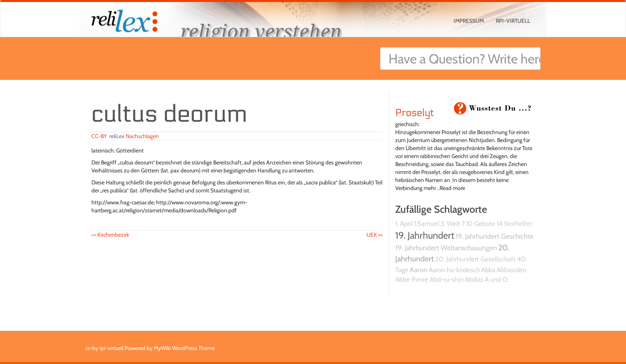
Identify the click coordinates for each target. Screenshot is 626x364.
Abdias (474, 279)
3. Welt (450, 224)
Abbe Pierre (412, 279)
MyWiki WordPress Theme (184, 348)
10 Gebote (481, 224)
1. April (404, 224)
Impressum (469, 21)
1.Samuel (427, 224)
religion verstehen (261, 31)
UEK (375, 235)
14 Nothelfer (514, 224)
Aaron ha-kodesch (454, 270)
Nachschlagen (142, 136)
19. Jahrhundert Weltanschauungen (446, 248)
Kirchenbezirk (110, 235)
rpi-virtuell (513, 21)
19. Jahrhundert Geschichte (494, 236)
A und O (496, 279)
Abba (488, 270)
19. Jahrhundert (425, 235)
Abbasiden (511, 270)
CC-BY (99, 136)
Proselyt (415, 113)
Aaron (419, 270)
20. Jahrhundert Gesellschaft (475, 259)
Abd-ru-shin (447, 279)
